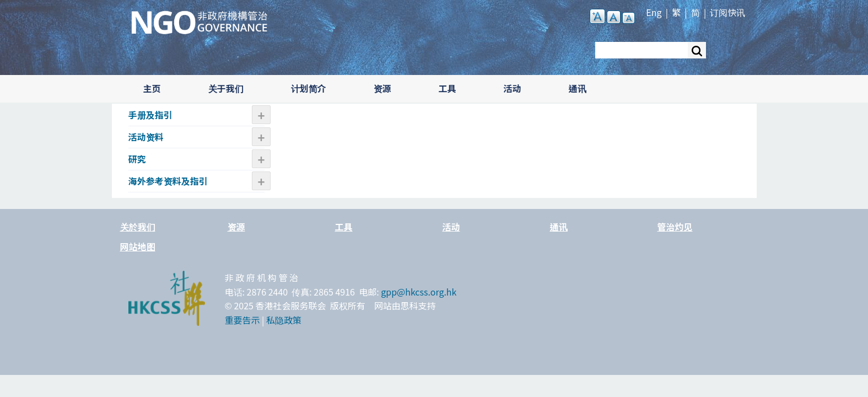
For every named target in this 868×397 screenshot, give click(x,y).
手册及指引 (150, 115)
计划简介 (309, 88)
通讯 (578, 88)
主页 (152, 88)
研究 (137, 159)
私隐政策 (284, 320)
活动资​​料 (146, 137)
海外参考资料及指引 (168, 181)
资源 (382, 88)
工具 (448, 88)
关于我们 (226, 88)
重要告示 (242, 320)
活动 (513, 88)
